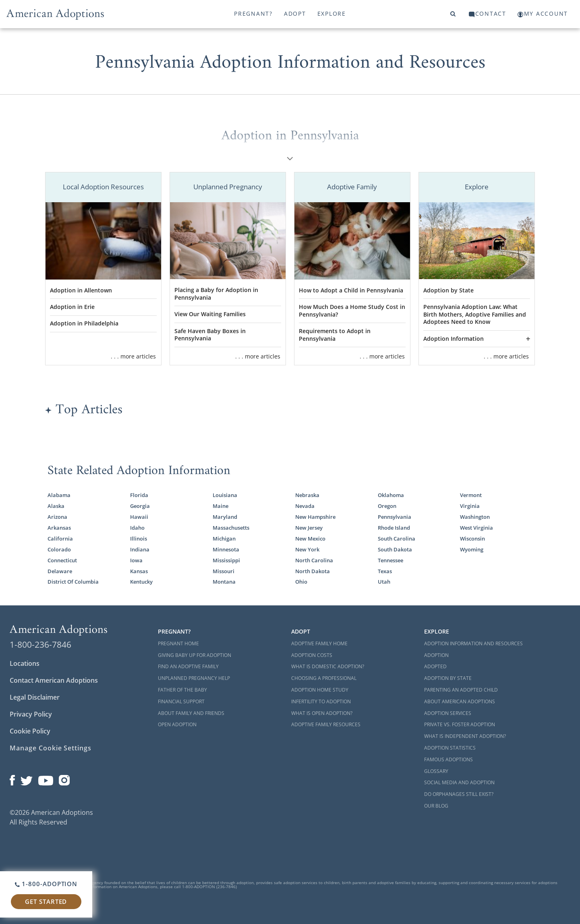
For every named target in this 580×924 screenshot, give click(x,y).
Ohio (301, 582)
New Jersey (309, 528)
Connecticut (62, 560)
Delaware (60, 571)
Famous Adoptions (448, 759)
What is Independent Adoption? (465, 736)
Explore (332, 13)
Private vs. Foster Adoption (460, 724)
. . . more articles (133, 356)
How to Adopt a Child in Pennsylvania (351, 290)
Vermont (471, 495)
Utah (384, 582)
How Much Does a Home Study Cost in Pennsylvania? (352, 311)
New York (307, 549)
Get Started (46, 901)
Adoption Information (454, 339)
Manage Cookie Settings (51, 748)
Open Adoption (177, 724)
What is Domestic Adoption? (328, 666)
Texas (385, 571)
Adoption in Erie (72, 307)
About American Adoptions (460, 701)
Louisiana (225, 495)
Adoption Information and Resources (473, 643)
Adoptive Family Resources (326, 724)
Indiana (140, 549)
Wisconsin (472, 539)
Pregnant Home (178, 643)
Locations (25, 663)
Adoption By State (448, 678)
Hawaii (139, 517)
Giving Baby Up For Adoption (195, 655)
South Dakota (395, 549)
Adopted (435, 666)
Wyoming (472, 549)
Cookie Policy (30, 731)
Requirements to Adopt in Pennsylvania (335, 335)
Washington (475, 517)
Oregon (387, 506)
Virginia (470, 506)
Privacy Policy (31, 714)
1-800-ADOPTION (46, 884)
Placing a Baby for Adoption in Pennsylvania (216, 294)
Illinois (139, 539)
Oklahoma (391, 495)
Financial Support (181, 701)
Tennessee (390, 560)
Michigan (224, 539)
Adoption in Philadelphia (84, 323)
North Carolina (314, 560)
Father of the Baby (182, 690)
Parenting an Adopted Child (461, 690)
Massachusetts (231, 528)
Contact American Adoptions (54, 680)
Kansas (139, 571)
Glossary (436, 771)
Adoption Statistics (450, 748)
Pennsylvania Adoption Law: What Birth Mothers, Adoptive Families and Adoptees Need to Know (475, 314)
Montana (224, 582)
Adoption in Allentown (81, 290)
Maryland (225, 517)
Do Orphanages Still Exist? (459, 794)
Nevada (305, 506)
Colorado (59, 549)
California (60, 539)
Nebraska (307, 495)
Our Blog (436, 806)
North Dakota (313, 571)
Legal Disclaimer (35, 697)
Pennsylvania (395, 517)
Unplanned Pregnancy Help (194, 678)
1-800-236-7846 (40, 644)
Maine (221, 506)
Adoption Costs (312, 655)
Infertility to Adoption (321, 701)
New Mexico (310, 539)
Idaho (137, 528)
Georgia (140, 506)
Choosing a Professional (324, 678)
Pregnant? (253, 13)
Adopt (295, 13)
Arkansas (59, 528)
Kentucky (141, 582)
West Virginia (476, 528)
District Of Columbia (73, 582)
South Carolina (397, 539)
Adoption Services (448, 713)
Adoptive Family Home (319, 643)
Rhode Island (394, 528)
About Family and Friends (191, 713)
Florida (139, 495)
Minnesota (226, 549)
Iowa (136, 560)
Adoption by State (448, 290)
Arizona (57, 517)
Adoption (436, 655)
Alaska (56, 506)
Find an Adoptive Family (188, 666)
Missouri (224, 571)
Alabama (59, 495)
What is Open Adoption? (322, 713)
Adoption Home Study (320, 690)
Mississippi (226, 560)
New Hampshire (315, 517)
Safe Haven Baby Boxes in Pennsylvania (210, 335)
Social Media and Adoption (459, 782)
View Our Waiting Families (210, 314)
